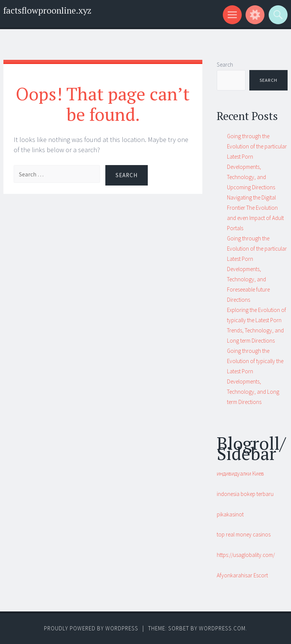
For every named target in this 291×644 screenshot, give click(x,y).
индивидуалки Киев (240, 473)
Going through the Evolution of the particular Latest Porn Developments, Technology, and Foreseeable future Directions (257, 269)
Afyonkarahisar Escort (242, 575)
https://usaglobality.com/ (246, 555)
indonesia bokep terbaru (245, 494)
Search (225, 65)
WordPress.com (222, 628)
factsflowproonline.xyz (47, 10)
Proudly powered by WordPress (91, 628)
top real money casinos (244, 534)
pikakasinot (230, 514)
